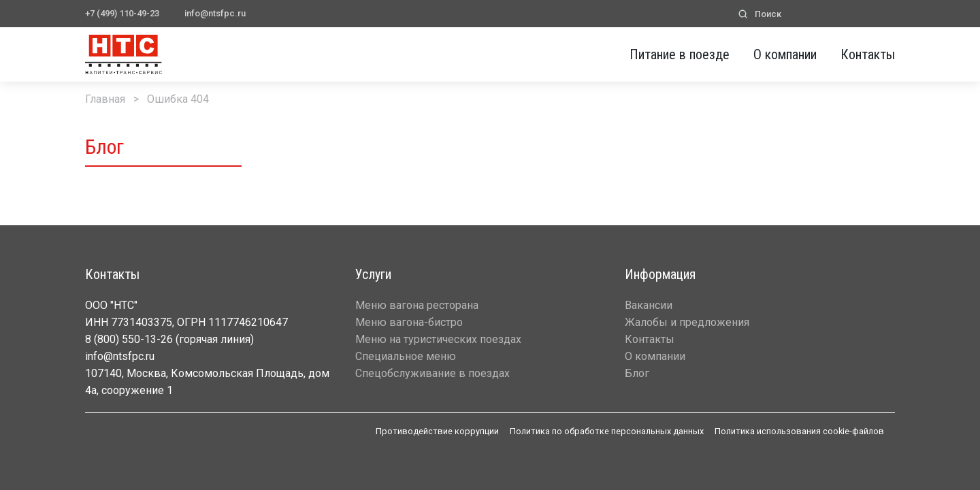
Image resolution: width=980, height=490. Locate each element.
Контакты (868, 54)
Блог (637, 373)
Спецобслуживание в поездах (432, 373)
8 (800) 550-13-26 (129, 339)
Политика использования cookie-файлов (799, 431)
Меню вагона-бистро (409, 322)
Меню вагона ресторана (417, 305)
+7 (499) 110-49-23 (122, 13)
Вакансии (649, 305)
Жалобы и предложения (687, 322)
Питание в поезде (680, 54)
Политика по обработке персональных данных (607, 431)
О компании (785, 54)
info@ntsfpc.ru (215, 13)
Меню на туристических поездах (438, 339)
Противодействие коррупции (437, 431)
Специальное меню (406, 356)
